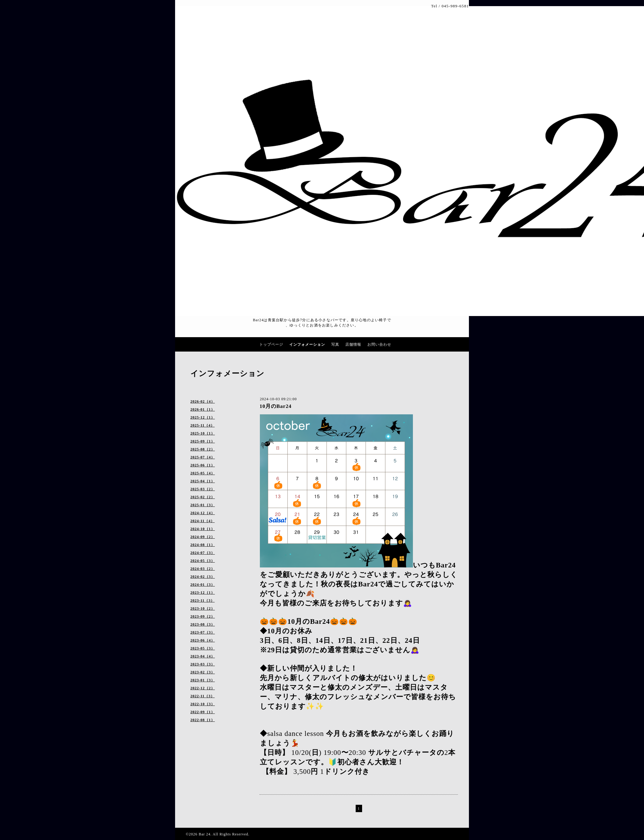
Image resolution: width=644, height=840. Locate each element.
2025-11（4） (202, 425)
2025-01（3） (203, 505)
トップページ (271, 345)
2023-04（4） (203, 656)
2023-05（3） (203, 648)
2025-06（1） (203, 465)
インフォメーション (307, 345)
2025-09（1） (203, 441)
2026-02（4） (203, 401)
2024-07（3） (203, 553)
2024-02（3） (203, 577)
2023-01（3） (203, 680)
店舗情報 (353, 345)
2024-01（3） (203, 585)
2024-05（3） (203, 561)
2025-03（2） (203, 489)
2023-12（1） (203, 593)
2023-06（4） (203, 640)
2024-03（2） (203, 569)
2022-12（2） (203, 688)
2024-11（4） (202, 521)
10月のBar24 (275, 406)
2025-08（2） (203, 449)
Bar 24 (204, 834)
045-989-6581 (455, 6)
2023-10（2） (203, 608)
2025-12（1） (203, 417)
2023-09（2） (203, 616)
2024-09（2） (203, 537)
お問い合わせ (379, 345)
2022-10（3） (203, 704)
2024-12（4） (203, 513)
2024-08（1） (203, 545)
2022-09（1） (203, 712)
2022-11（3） (202, 696)
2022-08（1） (203, 720)
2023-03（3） (203, 664)
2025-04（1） (203, 481)
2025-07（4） (203, 457)
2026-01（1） (203, 409)
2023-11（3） (202, 601)
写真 (335, 345)
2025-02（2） (203, 497)
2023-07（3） (203, 632)
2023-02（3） (203, 672)
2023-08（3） (203, 624)
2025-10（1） (203, 433)
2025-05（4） (203, 473)
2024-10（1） (203, 529)
